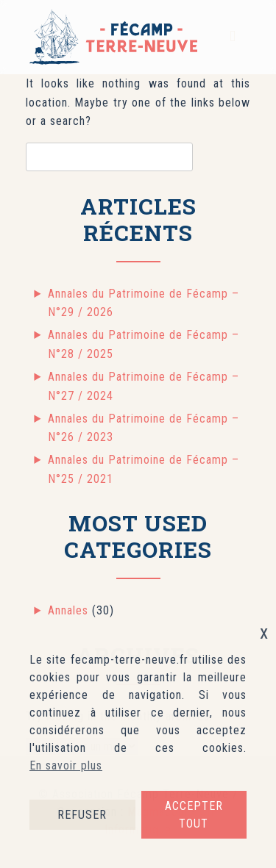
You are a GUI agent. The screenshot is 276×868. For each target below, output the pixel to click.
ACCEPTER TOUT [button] (194, 815)
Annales (68, 610)
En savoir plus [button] (66, 765)
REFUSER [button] (82, 815)
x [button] (264, 632)
